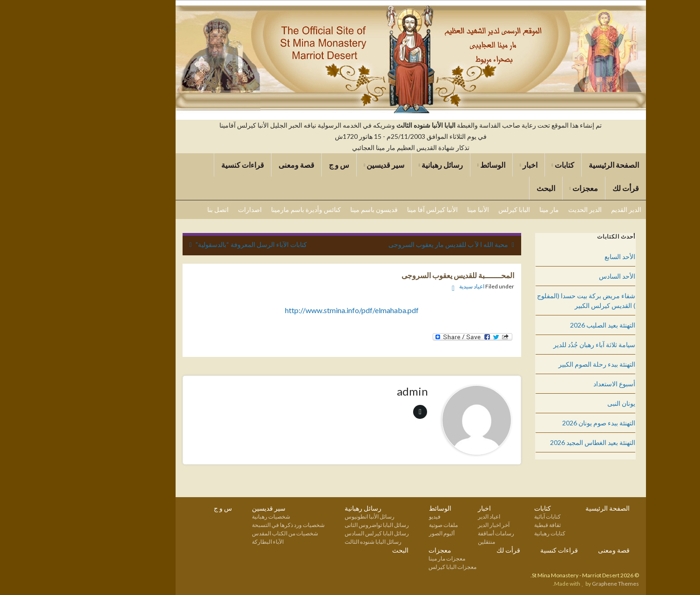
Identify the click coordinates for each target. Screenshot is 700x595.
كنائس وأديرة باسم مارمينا (245, 209)
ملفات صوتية (383, 525)
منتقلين (426, 542)
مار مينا (489, 209)
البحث (485, 188)
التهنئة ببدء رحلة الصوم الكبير (536, 364)
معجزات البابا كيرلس (392, 567)
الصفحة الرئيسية (553, 165)
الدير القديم (566, 209)
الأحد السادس (557, 276)
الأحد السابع (559, 256)
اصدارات (189, 209)
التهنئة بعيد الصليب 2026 (542, 325)
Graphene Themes (555, 584)
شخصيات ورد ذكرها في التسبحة (228, 525)
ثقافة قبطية (487, 525)
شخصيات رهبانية (211, 516)
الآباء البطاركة (207, 542)
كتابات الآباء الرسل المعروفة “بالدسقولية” (191, 244)
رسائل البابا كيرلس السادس (316, 533)
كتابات (503, 165)
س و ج (279, 165)
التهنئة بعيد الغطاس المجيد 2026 (532, 442)
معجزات (523, 188)
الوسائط (431, 165)
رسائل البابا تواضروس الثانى (316, 525)
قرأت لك (565, 188)
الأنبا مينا (418, 209)
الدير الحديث (524, 209)
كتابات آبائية (487, 516)
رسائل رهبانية (380, 165)
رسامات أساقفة (435, 533)
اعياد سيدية (411, 286)
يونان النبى (561, 403)
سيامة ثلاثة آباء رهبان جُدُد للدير (534, 345)
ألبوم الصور (381, 533)
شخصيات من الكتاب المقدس (224, 533)
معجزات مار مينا (386, 558)
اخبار (468, 165)
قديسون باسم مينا (313, 209)
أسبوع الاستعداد (554, 384)
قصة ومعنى (236, 165)
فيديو (374, 516)
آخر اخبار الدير (433, 525)
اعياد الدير (428, 516)
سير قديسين (323, 165)
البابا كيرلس (454, 209)
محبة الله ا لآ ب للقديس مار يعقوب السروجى (388, 244)
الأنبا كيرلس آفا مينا (372, 209)
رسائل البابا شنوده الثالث (313, 542)
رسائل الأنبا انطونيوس (309, 516)
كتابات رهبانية (489, 533)
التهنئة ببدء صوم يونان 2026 (538, 423)
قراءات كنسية (182, 165)
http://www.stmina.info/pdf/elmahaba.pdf (291, 310)
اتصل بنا (157, 209)
